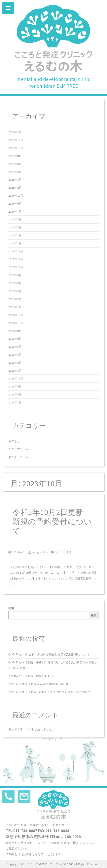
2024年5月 (15, 219)
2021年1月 (15, 402)
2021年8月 (15, 394)
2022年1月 (15, 371)
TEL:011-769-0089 (65, 837)
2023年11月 (16, 259)
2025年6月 (15, 164)
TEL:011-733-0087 (22, 831)
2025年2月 (15, 188)
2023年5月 (15, 283)
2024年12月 (16, 196)
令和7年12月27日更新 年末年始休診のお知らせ (38, 684)
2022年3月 (15, 355)
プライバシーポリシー (57, 739)
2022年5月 (15, 347)
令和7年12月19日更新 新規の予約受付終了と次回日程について (50, 692)
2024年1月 (15, 243)
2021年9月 (15, 386)
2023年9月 (15, 275)
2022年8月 (15, 339)
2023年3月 (15, 291)
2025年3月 (15, 180)
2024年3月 (15, 235)
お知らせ (14, 441)
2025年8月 (15, 156)
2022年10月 (16, 323)
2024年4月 (15, 227)
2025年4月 (15, 172)
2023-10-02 (17, 552)
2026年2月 (15, 132)
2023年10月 (16, 267)
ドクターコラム (18, 457)
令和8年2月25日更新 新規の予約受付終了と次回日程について (49, 654)
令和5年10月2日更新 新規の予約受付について (52, 522)
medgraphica (38, 552)
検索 (11, 608)
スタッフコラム (18, 449)
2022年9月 (15, 331)
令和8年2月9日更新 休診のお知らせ (32, 676)
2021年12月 (16, 378)
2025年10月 (16, 148)
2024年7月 (15, 212)
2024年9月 (15, 204)
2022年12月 (16, 315)
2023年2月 (15, 299)
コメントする (61, 552)
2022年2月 (15, 363)
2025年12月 (16, 140)
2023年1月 (15, 307)
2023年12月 (16, 251)
